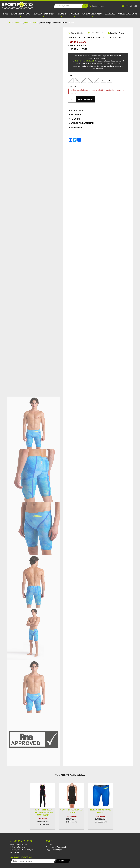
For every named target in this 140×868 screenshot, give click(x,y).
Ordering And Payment (19, 844)
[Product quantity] (72, 99)
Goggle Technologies (54, 850)
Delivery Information (18, 847)
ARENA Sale (110, 14)
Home (6, 14)
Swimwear (62, 14)
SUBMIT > (63, 861)
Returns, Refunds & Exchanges (22, 850)
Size (70, 75)
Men (26, 23)
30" (97, 80)
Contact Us (50, 844)
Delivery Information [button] (81, 123)
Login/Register (97, 6)
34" (110, 80)
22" (71, 80)
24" (77, 80)
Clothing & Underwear (92, 14)
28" (90, 80)
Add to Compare (97, 33)
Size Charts (15, 852)
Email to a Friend (116, 33)
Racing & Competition (21, 14)
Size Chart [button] (75, 119)
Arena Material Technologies (57, 847)
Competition (34, 23)
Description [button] (76, 110)
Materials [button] (75, 114)
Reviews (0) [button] (75, 127)
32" (103, 80)
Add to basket (85, 99)
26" (84, 80)
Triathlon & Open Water (44, 14)
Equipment (74, 14)
